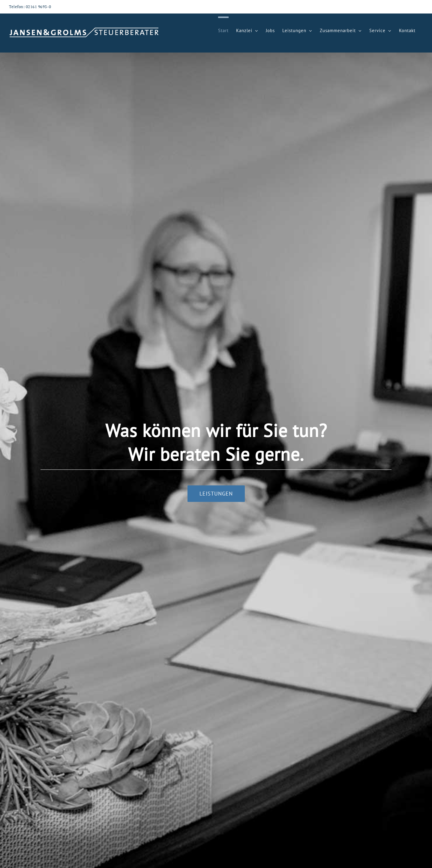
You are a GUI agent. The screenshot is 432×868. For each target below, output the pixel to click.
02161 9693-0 (39, 7)
